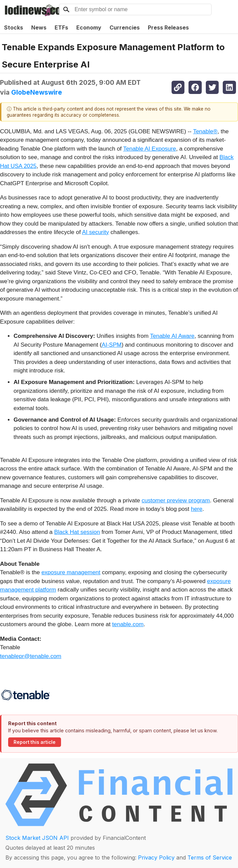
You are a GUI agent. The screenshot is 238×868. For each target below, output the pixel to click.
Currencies (125, 27)
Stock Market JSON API (37, 838)
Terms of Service (210, 857)
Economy (89, 27)
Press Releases (168, 27)
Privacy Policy (156, 857)
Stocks (14, 27)
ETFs (61, 27)
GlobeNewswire (37, 92)
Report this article (35, 742)
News (39, 27)
